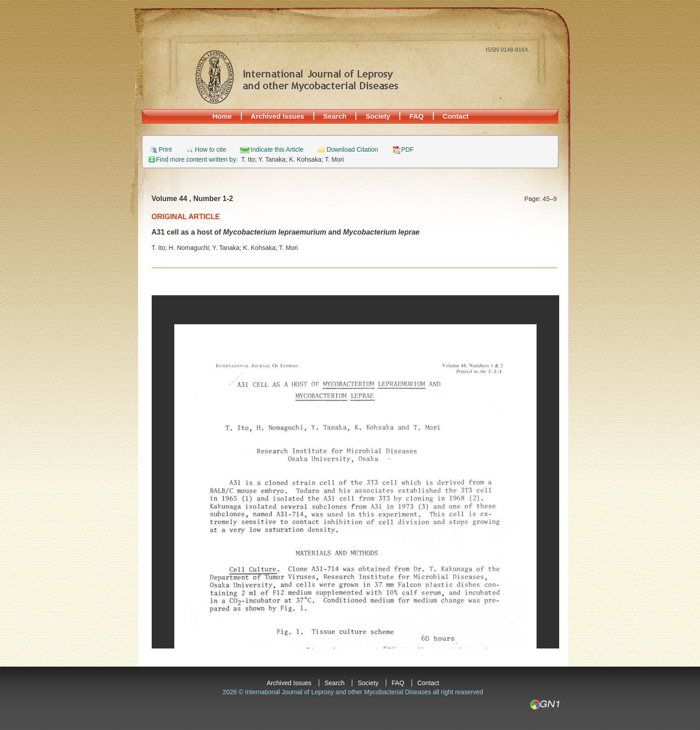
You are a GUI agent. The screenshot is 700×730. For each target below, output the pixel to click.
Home (222, 116)
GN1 (544, 705)
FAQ (417, 116)
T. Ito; (250, 159)
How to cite (210, 150)
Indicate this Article (277, 150)
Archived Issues (278, 116)
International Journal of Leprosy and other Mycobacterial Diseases (297, 77)
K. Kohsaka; (307, 159)
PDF (408, 150)
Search (335, 116)
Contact (456, 116)
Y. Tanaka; (273, 159)
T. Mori (335, 159)
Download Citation (352, 150)
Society (378, 116)
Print (165, 150)
